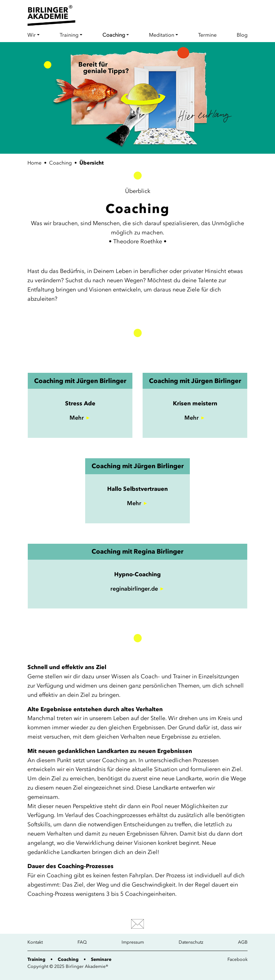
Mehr (77, 418)
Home (34, 163)
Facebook (238, 959)
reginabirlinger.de (134, 589)
